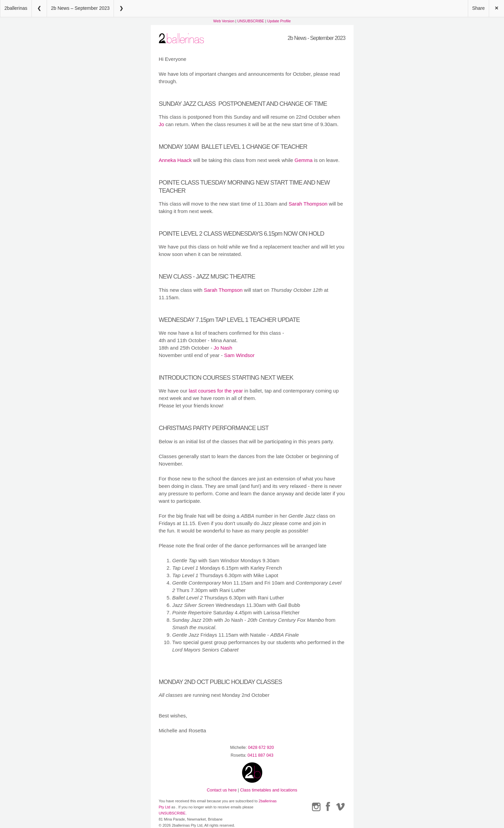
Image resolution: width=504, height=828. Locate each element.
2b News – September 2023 (80, 8)
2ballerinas (16, 8)
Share (478, 8)
